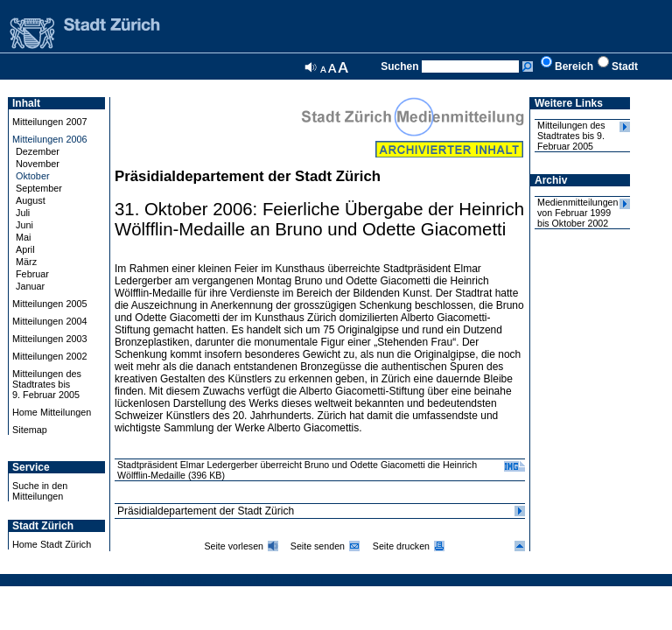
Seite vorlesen (234, 546)
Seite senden (318, 546)
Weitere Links (569, 103)
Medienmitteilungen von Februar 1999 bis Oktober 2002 (577, 213)
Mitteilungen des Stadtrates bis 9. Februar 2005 (571, 136)
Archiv (551, 180)
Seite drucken (401, 546)
